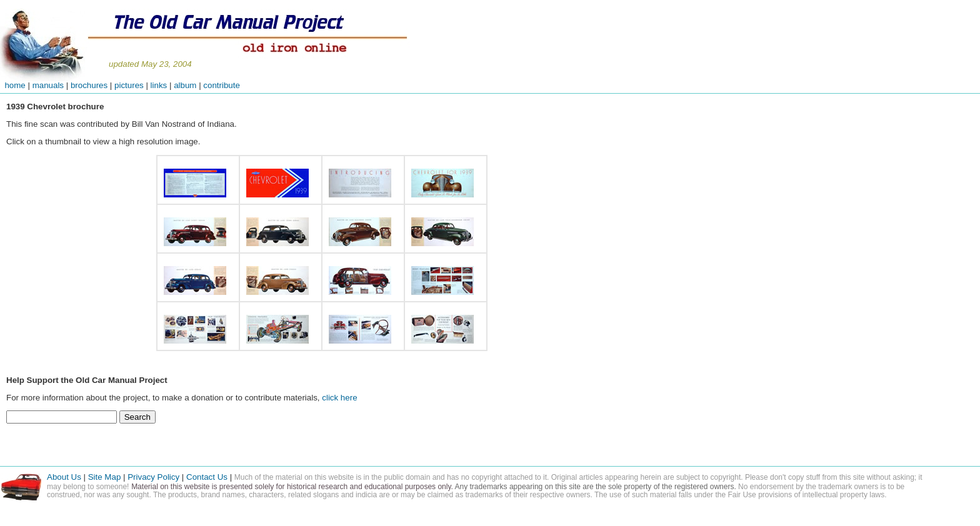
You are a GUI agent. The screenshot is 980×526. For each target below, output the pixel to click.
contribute (222, 85)
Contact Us (208, 477)
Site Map (105, 477)
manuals (48, 85)
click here (339, 398)
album (185, 85)
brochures (89, 85)
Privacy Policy (153, 477)
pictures (129, 85)
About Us (64, 477)
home (13, 85)
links (159, 85)
